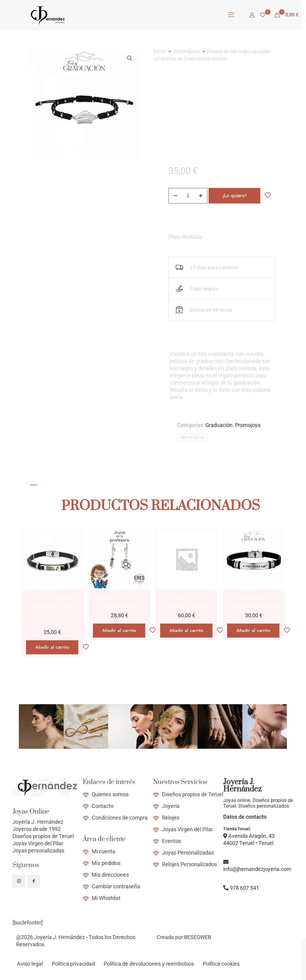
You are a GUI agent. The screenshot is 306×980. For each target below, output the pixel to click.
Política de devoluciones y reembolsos (149, 964)
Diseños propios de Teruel (193, 794)
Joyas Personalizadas (188, 853)
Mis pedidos (106, 863)
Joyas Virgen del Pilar (187, 829)
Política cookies (221, 964)
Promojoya (187, 51)
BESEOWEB (198, 937)
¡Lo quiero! (234, 196)
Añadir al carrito (52, 647)
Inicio (159, 51)
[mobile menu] (231, 15)
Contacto (103, 806)
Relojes (171, 818)
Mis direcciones (110, 875)
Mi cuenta (104, 852)
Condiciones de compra (120, 818)
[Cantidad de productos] (188, 196)
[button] (130, 58)
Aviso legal (30, 964)
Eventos (172, 841)
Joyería (171, 806)
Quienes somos (110, 794)
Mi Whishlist (106, 898)
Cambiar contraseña (116, 886)
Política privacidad (73, 964)
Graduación (219, 425)
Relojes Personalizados (189, 864)
